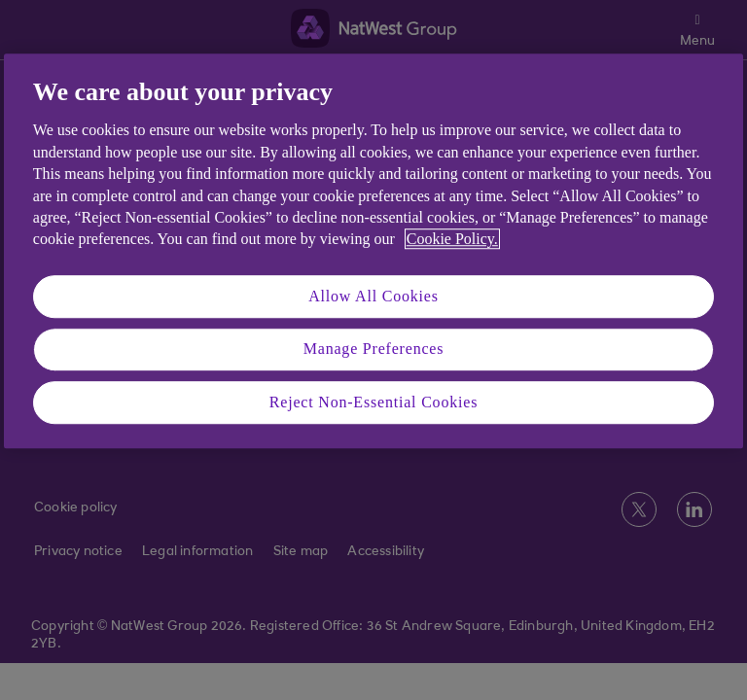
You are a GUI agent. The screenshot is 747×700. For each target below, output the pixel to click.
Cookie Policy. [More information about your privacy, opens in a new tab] (452, 240)
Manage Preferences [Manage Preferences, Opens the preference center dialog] (374, 349)
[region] (373, 251)
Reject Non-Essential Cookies (373, 402)
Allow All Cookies (373, 296)
